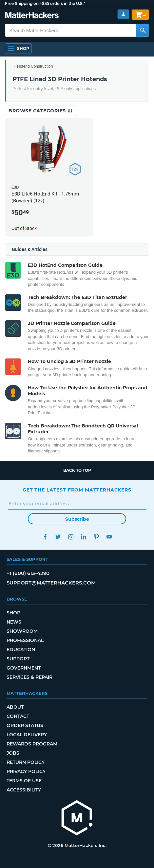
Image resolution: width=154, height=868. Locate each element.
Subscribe (77, 519)
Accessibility (24, 790)
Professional (25, 640)
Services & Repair (29, 677)
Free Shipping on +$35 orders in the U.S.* (45, 3)
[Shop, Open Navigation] (18, 49)
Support (18, 659)
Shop (13, 613)
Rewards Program (32, 744)
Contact (18, 716)
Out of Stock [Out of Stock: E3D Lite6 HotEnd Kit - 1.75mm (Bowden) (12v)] (24, 228)
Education (21, 650)
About (15, 707)
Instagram (71, 537)
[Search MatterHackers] (143, 30)
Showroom (22, 631)
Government (24, 668)
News (14, 622)
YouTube (109, 537)
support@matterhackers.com (51, 583)
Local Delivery (27, 735)
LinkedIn (83, 537)
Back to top (77, 470)
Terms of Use (24, 781)
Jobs (13, 753)
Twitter (58, 537)
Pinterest (96, 537)
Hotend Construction (35, 66)
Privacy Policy (26, 771)
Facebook (45, 537)
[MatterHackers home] (32, 16)
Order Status (25, 725)
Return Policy (26, 762)
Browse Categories (40, 111)
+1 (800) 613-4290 (28, 573)
